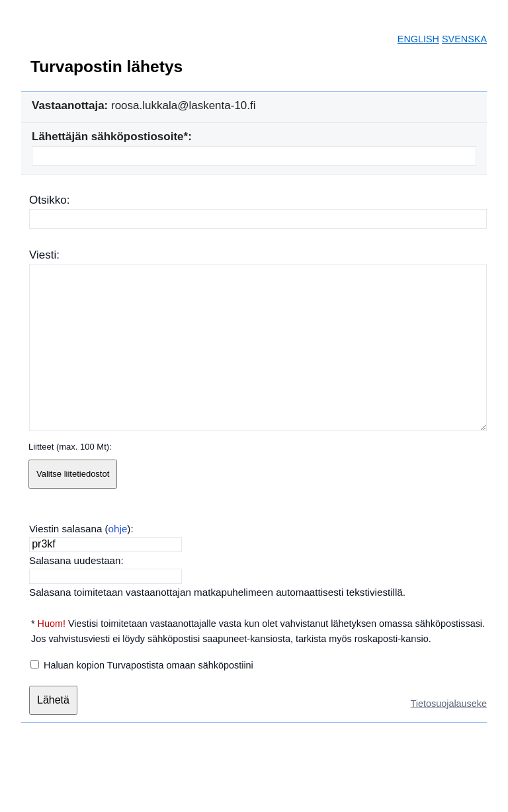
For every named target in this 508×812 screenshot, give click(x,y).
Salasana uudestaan (75, 560)
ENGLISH (418, 39)
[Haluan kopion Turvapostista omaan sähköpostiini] (35, 664)
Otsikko (48, 200)
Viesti (43, 255)
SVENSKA (464, 39)
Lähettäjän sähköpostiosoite (108, 137)
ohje (118, 529)
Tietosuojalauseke (449, 704)
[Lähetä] (53, 700)
